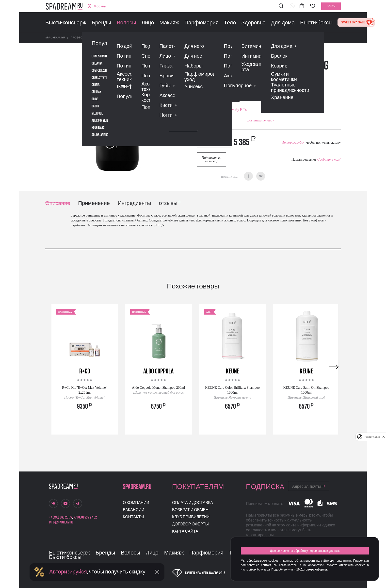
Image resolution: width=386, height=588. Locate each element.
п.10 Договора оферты (310, 570)
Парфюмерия (201, 23)
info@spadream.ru (61, 522)
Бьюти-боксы (316, 23)
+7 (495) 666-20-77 (61, 517)
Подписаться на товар (211, 160)
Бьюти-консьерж (66, 23)
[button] (281, 6)
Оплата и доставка (193, 503)
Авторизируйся (293, 143)
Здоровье (254, 23)
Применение (94, 203)
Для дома (283, 23)
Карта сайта (185, 531)
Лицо (148, 23)
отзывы (169, 203)
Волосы (126, 23)
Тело (230, 23)
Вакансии (134, 510)
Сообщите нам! (329, 160)
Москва (100, 6)
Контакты (133, 517)
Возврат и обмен (190, 510)
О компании (136, 503)
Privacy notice (372, 437)
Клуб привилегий (191, 517)
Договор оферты (190, 524)
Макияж (169, 23)
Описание (58, 203)
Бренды (101, 23)
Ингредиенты (134, 203)
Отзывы (225, 90)
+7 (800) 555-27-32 (85, 517)
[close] (384, 437)
